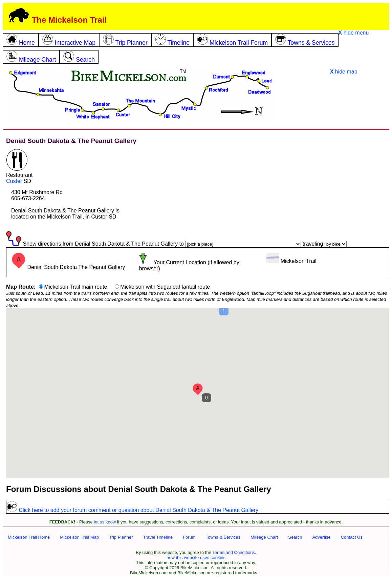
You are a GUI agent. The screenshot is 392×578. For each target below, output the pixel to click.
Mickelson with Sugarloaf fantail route (165, 287)
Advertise (321, 537)
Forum (189, 537)
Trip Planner (121, 537)
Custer (14, 181)
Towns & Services (223, 537)
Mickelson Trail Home (29, 537)
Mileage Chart (264, 537)
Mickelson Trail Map (79, 537)
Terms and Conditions (234, 552)
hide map (344, 72)
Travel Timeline (158, 537)
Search (295, 537)
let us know (105, 522)
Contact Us (352, 537)
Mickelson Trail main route (76, 287)
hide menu (354, 33)
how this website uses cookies (196, 558)
